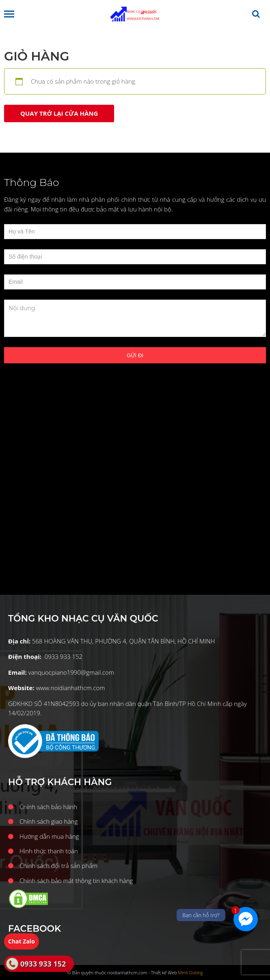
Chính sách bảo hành (48, 807)
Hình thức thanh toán (49, 851)
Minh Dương (191, 972)
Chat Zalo (22, 941)
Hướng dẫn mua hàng (49, 836)
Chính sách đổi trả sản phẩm (58, 866)
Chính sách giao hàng (49, 821)
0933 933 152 (43, 964)
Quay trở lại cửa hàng (59, 113)
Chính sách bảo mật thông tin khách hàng (76, 881)
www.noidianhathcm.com (70, 688)
